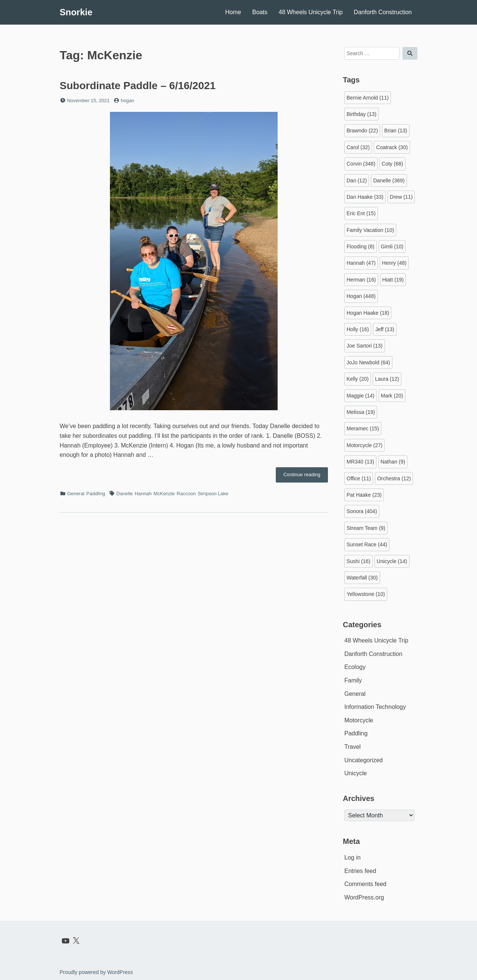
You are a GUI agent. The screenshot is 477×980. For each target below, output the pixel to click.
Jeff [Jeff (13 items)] (385, 329)
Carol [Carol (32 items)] (358, 147)
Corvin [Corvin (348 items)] (361, 164)
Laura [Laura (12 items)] (387, 379)
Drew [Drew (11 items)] (401, 197)
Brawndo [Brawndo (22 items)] (362, 131)
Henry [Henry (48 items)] (394, 263)
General (76, 494)
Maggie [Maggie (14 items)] (361, 396)
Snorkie (76, 12)
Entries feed (360, 871)
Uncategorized (364, 760)
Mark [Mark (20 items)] (392, 396)
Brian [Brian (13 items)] (396, 131)
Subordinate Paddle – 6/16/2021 (138, 86)
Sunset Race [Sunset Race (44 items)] (367, 544)
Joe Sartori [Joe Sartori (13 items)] (365, 346)
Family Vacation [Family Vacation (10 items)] (370, 230)
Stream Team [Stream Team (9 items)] (366, 528)
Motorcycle (359, 720)
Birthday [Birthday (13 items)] (361, 114)
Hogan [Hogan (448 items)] (361, 296)
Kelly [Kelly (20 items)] (358, 379)
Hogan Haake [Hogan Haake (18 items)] (368, 313)
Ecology (355, 667)
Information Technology (375, 707)
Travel (353, 747)
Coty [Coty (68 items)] (392, 164)
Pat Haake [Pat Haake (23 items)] (364, 495)
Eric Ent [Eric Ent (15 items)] (361, 213)
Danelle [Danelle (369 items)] (389, 180)
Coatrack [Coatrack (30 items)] (392, 147)
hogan (127, 100)
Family (353, 680)
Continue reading (306, 477)
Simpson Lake (213, 494)
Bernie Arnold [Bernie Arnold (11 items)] (368, 98)
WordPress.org (364, 897)
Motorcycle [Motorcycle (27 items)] (364, 445)
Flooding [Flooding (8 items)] (361, 246)
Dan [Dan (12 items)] (357, 180)
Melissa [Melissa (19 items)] (361, 412)
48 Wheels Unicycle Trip (311, 12)
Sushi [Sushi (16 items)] (358, 561)
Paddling (96, 494)
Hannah (143, 494)
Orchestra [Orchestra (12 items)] (394, 478)
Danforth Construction (383, 12)
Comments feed (365, 884)
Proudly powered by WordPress (96, 972)
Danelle (124, 494)
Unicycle (356, 773)
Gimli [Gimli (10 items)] (392, 246)
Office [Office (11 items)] (359, 478)
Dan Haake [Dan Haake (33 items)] (365, 197)
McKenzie (164, 494)
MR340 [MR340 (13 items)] (360, 462)
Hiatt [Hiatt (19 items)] (393, 280)
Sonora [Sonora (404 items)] (362, 511)
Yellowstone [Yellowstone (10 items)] (366, 594)
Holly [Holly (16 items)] (358, 329)
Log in (353, 857)
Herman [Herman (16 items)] (361, 280)
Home (233, 12)
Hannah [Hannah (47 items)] (361, 263)
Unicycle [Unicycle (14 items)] (392, 561)
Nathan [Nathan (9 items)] (393, 462)
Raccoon (186, 494)
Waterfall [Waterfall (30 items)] (362, 578)
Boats (260, 12)
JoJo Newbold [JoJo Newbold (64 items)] (368, 362)
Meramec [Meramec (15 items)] (363, 428)
